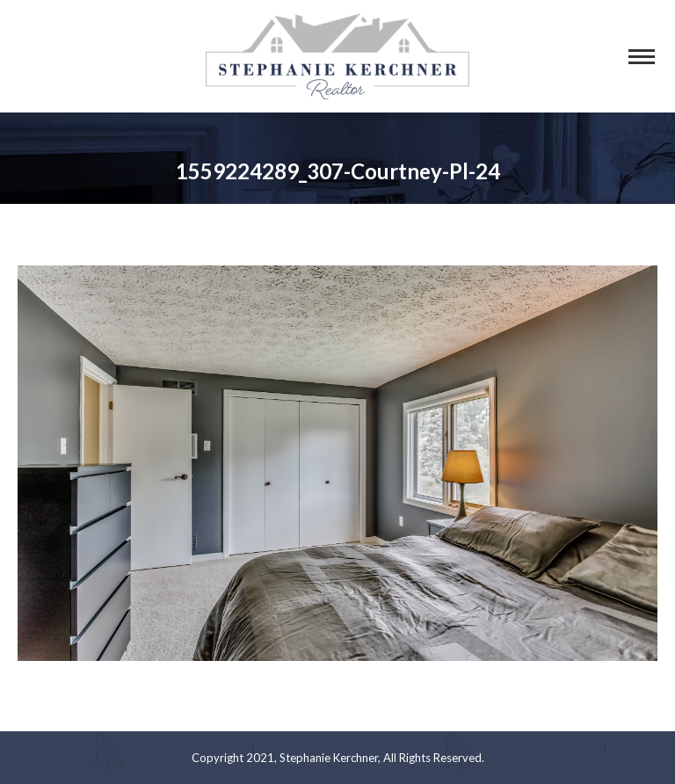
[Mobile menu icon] (642, 57)
